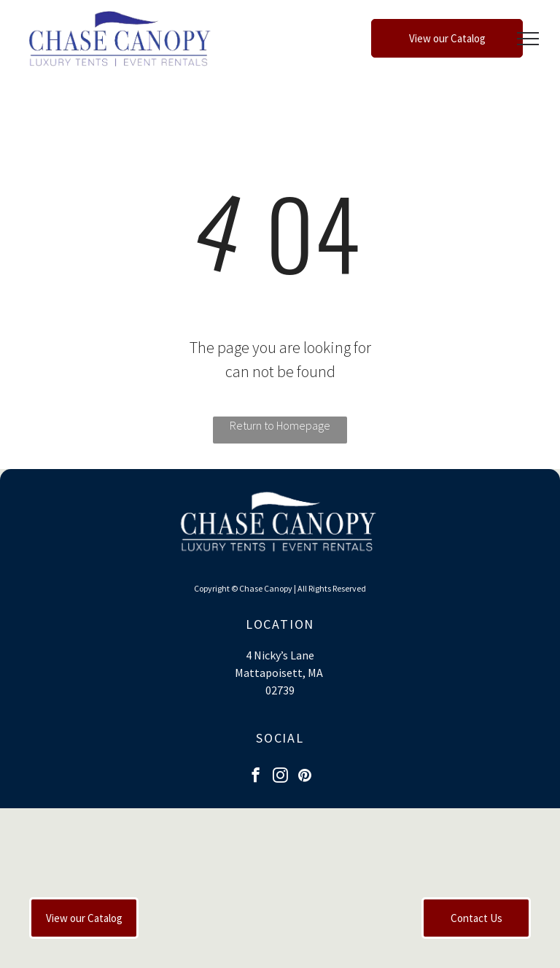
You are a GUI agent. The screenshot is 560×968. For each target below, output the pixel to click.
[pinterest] (305, 777)
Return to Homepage (280, 425)
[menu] (528, 39)
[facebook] (256, 777)
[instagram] (280, 777)
